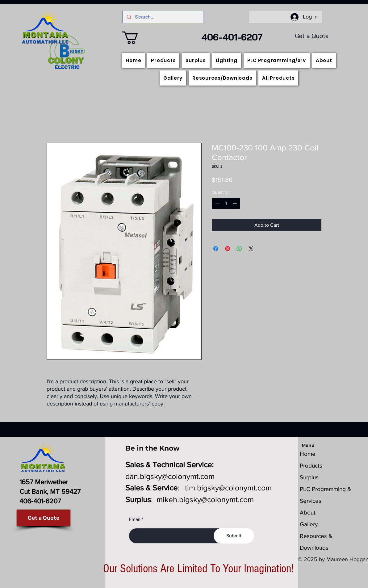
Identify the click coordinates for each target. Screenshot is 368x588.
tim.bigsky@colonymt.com (228, 488)
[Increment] (235, 203)
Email (135, 519)
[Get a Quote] (44, 518)
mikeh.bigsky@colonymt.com (205, 499)
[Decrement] (217, 203)
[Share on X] (251, 249)
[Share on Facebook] (216, 249)
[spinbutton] (226, 203)
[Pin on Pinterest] (228, 249)
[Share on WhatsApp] (239, 249)
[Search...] (162, 17)
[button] (138, 38)
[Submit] (234, 536)
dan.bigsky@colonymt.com (170, 476)
